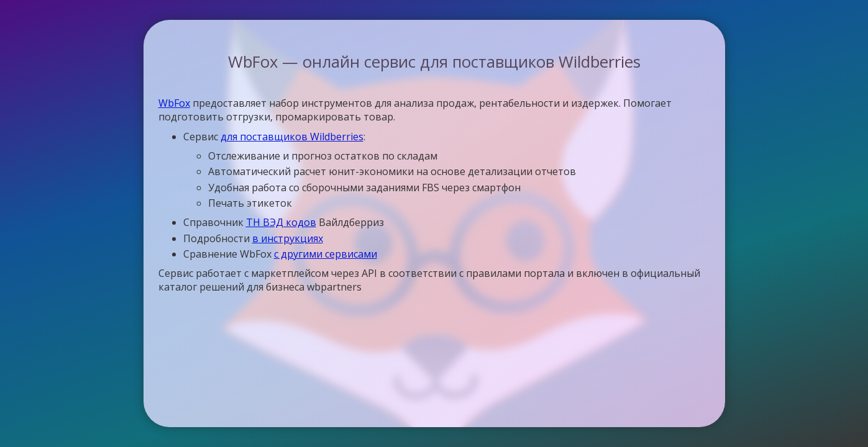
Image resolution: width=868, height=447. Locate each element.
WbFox (174, 103)
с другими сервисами (326, 254)
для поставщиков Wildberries (292, 137)
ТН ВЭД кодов (281, 222)
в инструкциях (288, 238)
